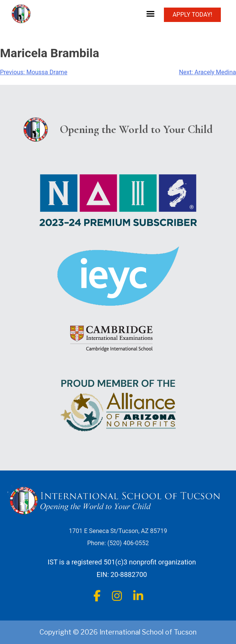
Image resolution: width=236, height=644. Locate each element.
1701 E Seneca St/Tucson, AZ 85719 (118, 531)
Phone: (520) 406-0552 (118, 543)
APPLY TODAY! (193, 15)
